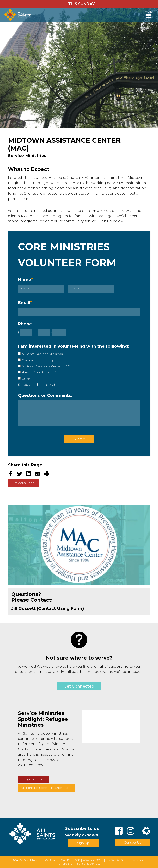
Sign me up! (33, 779)
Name (25, 280)
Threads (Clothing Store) (39, 372)
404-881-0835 (93, 860)
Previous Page (23, 483)
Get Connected (79, 686)
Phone (25, 324)
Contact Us (132, 843)
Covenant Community (38, 360)
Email (25, 303)
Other (26, 379)
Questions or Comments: (45, 395)
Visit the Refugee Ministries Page (46, 788)
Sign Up (83, 843)
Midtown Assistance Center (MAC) (46, 366)
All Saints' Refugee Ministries (42, 354)
